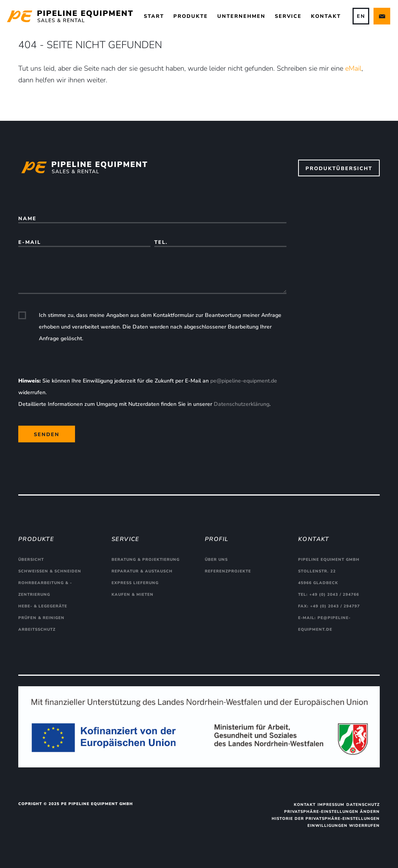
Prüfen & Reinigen (41, 618)
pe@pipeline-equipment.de (244, 381)
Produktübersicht (339, 169)
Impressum (331, 805)
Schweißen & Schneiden (50, 571)
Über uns (216, 560)
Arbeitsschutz (37, 630)
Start (154, 16)
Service (288, 16)
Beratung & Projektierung (146, 560)
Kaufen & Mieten (133, 595)
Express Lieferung (135, 583)
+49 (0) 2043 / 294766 (334, 595)
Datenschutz (363, 805)
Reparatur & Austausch (142, 571)
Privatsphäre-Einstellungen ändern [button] (332, 812)
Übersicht (31, 560)
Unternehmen (241, 16)
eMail (353, 68)
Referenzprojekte (228, 571)
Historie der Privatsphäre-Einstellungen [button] (326, 819)
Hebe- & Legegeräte (43, 606)
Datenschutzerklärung (242, 404)
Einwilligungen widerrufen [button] (344, 826)
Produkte (191, 16)
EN (361, 16)
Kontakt (326, 16)
